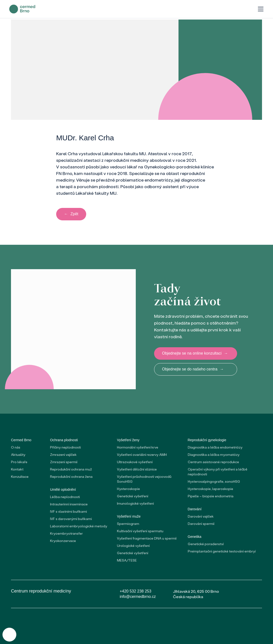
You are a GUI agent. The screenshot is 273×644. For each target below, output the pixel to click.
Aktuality (18, 455)
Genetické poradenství (206, 544)
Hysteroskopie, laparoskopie (210, 489)
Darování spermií (201, 524)
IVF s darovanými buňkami (71, 519)
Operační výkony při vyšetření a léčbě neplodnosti (218, 472)
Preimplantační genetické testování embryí (222, 551)
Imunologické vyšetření (135, 504)
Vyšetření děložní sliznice (137, 469)
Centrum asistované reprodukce (213, 462)
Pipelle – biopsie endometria (211, 496)
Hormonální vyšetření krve (138, 447)
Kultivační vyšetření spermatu (140, 531)
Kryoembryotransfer (66, 534)
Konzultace (20, 477)
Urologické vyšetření (133, 546)
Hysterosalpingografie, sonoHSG (214, 482)
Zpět (71, 215)
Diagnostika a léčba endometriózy (215, 447)
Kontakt (17, 469)
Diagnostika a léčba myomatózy (214, 455)
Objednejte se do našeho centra (193, 370)
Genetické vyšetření (133, 496)
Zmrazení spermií (64, 462)
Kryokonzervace (63, 541)
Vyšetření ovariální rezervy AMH (142, 455)
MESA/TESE (127, 560)
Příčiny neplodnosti (65, 447)
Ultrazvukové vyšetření (135, 462)
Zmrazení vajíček (63, 455)
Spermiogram (128, 524)
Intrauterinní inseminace (69, 504)
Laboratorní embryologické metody (79, 526)
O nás (16, 447)
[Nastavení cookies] (10, 634)
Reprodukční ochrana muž (71, 469)
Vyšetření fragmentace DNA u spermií (147, 538)
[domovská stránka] (24, 10)
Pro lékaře (19, 462)
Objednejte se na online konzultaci (195, 354)
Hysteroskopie (128, 489)
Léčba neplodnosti (65, 497)
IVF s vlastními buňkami (68, 512)
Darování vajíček (201, 516)
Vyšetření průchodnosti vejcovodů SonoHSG (144, 479)
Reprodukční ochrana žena (71, 477)
